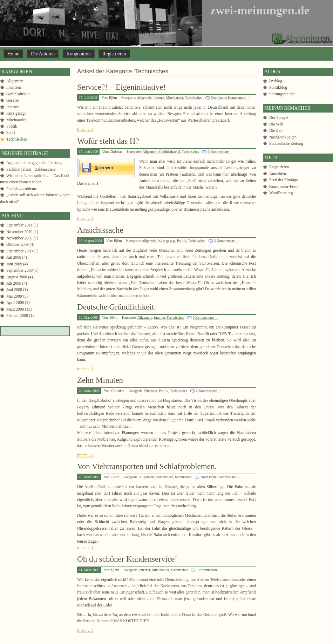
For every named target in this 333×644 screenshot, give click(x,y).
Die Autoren (43, 54)
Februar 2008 (17, 316)
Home (13, 54)
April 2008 (15, 303)
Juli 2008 (14, 283)
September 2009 (19, 251)
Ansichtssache (100, 230)
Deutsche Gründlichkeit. (117, 307)
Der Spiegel (279, 117)
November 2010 (19, 232)
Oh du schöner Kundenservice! (127, 559)
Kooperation (79, 54)
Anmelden (278, 174)
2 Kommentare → (227, 241)
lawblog (276, 81)
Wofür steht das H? (108, 141)
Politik (182, 241)
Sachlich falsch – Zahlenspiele (31, 169)
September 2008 (19, 270)
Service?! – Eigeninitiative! (121, 87)
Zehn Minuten (100, 380)
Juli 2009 (14, 257)
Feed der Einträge (284, 180)
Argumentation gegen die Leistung (34, 163)
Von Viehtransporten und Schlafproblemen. (147, 466)
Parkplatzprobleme (22, 189)
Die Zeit (276, 130)
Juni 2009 (14, 264)
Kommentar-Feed (283, 187)
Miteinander (175, 98)
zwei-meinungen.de (260, 10)
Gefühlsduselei (170, 152)
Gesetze (13, 100)
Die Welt (276, 124)
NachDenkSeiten (283, 137)
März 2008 (15, 309)
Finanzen (151, 391)
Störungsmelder (282, 94)
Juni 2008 (14, 290)
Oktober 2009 (18, 244)
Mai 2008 (14, 296)
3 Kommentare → (220, 152)
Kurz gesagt (167, 241)
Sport (11, 133)
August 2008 (17, 277)
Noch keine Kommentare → (231, 98)
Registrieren (114, 54)
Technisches (193, 98)
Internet (159, 98)
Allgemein (144, 98)
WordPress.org (281, 193)
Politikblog (278, 87)
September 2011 (19, 225)
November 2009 (19, 238)
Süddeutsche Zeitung (286, 143)
